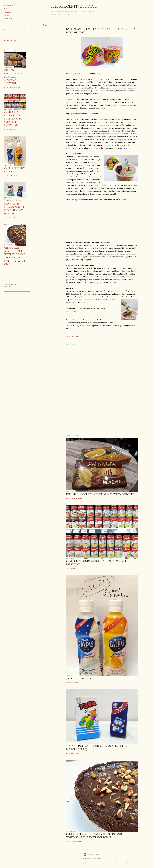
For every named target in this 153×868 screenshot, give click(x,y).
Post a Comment (76, 498)
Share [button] (45, 25)
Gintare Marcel (97, 858)
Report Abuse (10, 40)
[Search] (137, 6)
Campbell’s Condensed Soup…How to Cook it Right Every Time (14, 119)
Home (53, 15)
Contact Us (79, 15)
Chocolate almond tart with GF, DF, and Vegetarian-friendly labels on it (94, 836)
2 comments (75, 753)
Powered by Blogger (91, 855)
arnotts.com (71, 311)
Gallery (70, 15)
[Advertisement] (102, 414)
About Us (61, 15)
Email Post (75, 337)
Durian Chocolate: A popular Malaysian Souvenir (100, 494)
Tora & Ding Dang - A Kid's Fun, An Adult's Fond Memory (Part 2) (14, 207)
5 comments (75, 682)
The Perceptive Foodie (74, 6)
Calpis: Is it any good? (81, 679)
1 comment (75, 568)
